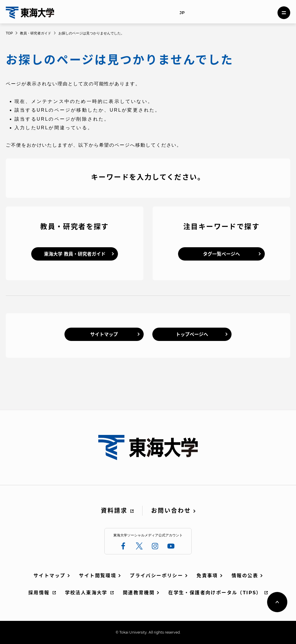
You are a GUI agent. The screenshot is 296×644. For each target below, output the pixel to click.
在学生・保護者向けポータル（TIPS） (215, 593)
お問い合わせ (171, 511)
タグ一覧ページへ (221, 254)
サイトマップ (104, 334)
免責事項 (207, 576)
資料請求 (114, 511)
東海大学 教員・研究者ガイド (75, 254)
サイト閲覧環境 (98, 576)
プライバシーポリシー (156, 576)
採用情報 (39, 593)
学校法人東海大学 (86, 593)
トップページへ (192, 334)
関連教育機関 (139, 593)
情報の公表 (245, 576)
